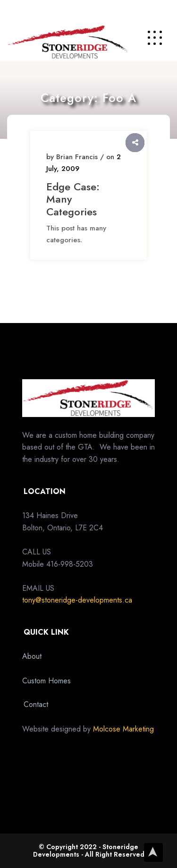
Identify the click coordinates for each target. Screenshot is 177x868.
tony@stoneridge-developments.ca (77, 600)
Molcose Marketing (123, 729)
